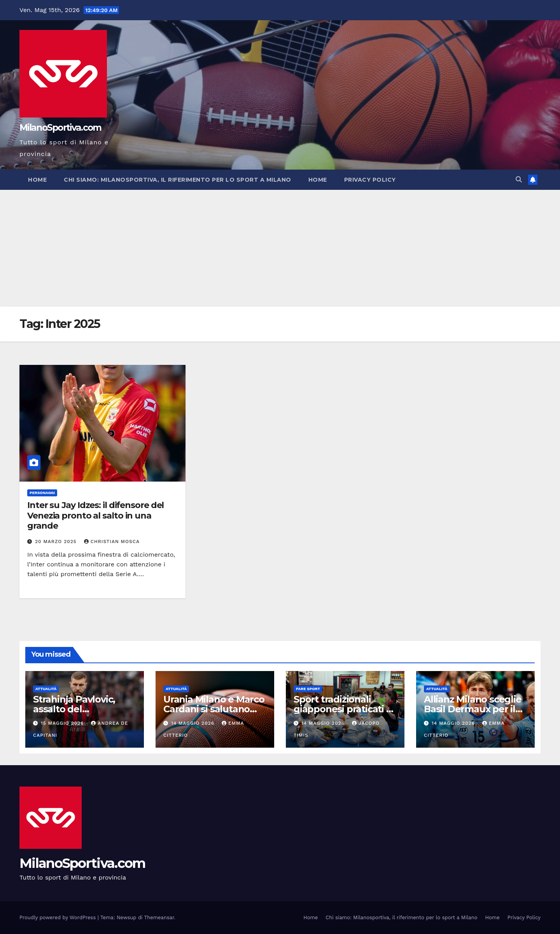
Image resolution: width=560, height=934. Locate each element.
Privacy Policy (370, 180)
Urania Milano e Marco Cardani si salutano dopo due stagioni (214, 709)
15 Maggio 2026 (63, 723)
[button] (519, 180)
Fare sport (308, 689)
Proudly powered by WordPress (59, 917)
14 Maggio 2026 (194, 723)
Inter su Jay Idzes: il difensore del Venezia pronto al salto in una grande (95, 515)
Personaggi (42, 493)
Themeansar (159, 917)
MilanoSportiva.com (60, 128)
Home (37, 180)
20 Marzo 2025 (57, 541)
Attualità (46, 689)
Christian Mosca (112, 541)
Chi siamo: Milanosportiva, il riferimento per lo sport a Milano (178, 180)
